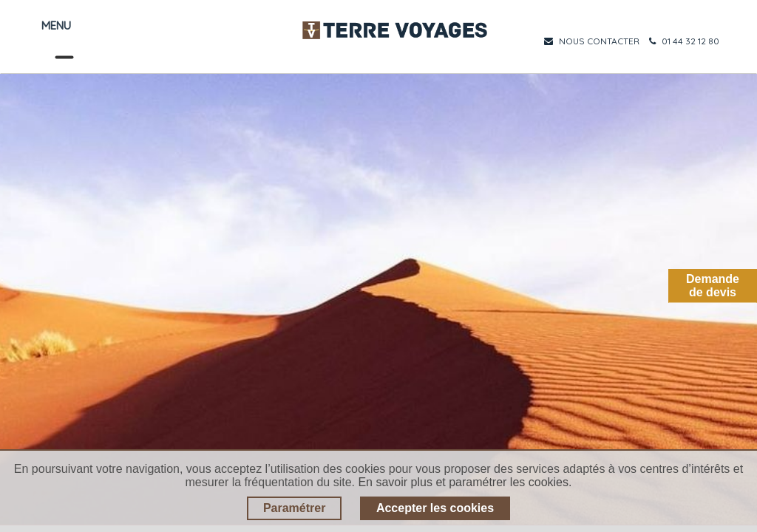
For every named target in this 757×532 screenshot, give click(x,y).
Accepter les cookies (435, 508)
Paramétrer (295, 508)
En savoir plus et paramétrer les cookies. (465, 482)
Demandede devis (713, 286)
